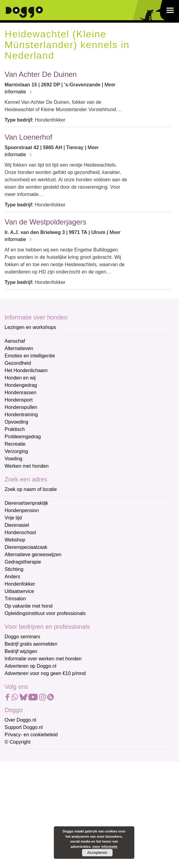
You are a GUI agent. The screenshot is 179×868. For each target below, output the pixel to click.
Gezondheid (18, 363)
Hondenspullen (21, 407)
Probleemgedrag (23, 437)
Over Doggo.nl (20, 720)
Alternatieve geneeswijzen (33, 555)
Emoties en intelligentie (30, 356)
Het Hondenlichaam (26, 370)
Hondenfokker (20, 584)
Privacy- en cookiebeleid (31, 735)
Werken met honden (27, 466)
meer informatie (105, 847)
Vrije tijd (13, 518)
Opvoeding (16, 422)
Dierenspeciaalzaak (26, 547)
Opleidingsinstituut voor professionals (45, 613)
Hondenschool (20, 532)
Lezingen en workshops (30, 327)
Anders (12, 577)
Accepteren (97, 853)
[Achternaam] (48, 806)
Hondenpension (22, 510)
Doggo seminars (22, 637)
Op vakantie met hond (29, 606)
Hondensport (19, 400)
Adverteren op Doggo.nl (30, 666)
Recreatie (15, 444)
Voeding (13, 459)
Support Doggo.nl (24, 727)
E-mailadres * (20, 756)
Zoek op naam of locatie (31, 489)
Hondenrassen (21, 392)
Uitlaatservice (19, 591)
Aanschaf (15, 341)
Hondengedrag (21, 385)
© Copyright (18, 742)
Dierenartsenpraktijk (26, 503)
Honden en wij (20, 378)
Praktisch (15, 429)
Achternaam (18, 797)
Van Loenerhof (28, 137)
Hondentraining (21, 415)
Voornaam (16, 777)
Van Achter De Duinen (41, 74)
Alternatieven (19, 348)
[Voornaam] (48, 786)
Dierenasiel (17, 525)
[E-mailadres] (48, 766)
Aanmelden (48, 823)
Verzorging (16, 451)
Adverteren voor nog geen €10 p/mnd (45, 673)
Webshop (15, 540)
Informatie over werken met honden (43, 659)
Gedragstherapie (23, 562)
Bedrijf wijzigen (21, 651)
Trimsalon (15, 599)
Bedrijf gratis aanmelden (31, 644)
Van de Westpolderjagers (45, 222)
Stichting (14, 569)
